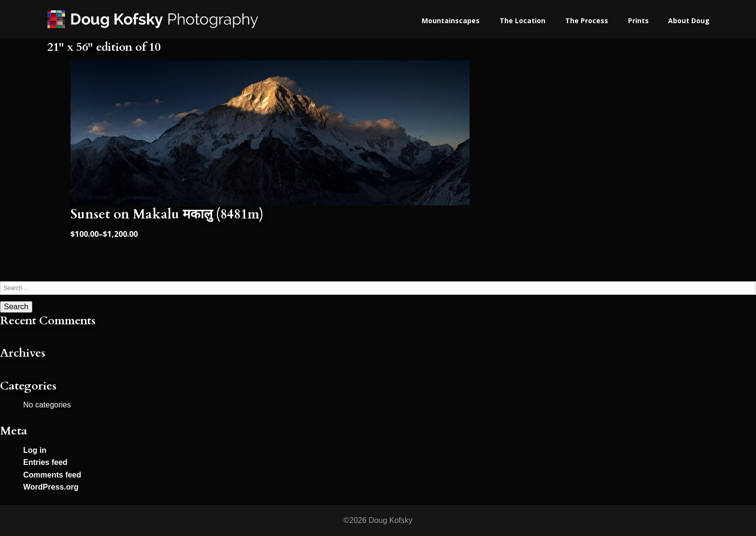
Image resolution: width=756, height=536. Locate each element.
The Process (587, 21)
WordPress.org (51, 487)
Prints (638, 21)
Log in (35, 450)
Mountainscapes (451, 21)
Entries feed (45, 462)
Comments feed (52, 475)
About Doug (689, 21)
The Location (522, 21)
